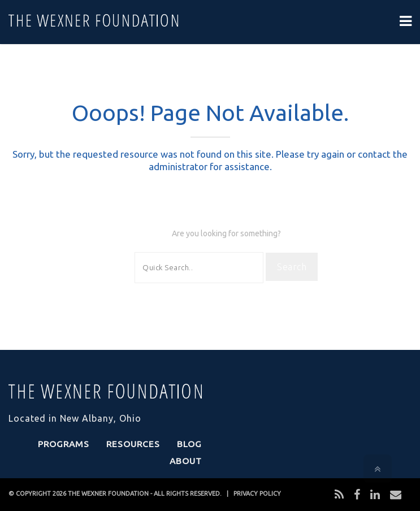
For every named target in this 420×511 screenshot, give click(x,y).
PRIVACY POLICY (257, 493)
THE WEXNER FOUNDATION (108, 493)
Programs (64, 444)
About (186, 461)
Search (292, 267)
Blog (189, 444)
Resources (133, 444)
